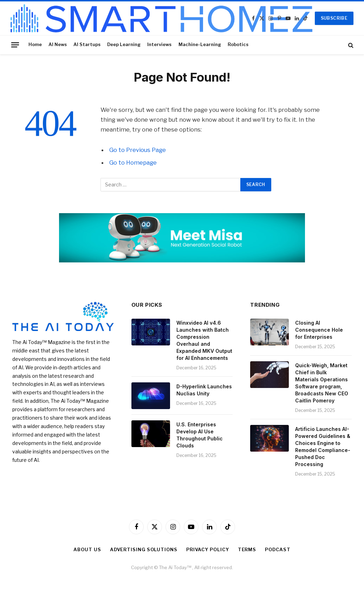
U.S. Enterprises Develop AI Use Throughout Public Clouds (200, 435)
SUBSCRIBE (334, 18)
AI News (58, 44)
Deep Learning (124, 44)
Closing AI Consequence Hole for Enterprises (319, 330)
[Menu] (15, 45)
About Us (87, 549)
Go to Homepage (133, 163)
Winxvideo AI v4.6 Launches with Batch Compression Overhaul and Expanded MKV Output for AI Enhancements (204, 340)
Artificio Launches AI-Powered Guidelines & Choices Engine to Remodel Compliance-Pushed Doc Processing (323, 447)
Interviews (159, 44)
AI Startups (87, 44)
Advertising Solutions (144, 549)
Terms (247, 549)
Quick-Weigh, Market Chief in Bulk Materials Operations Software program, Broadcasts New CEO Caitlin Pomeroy (322, 383)
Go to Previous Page (138, 150)
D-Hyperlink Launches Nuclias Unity (204, 390)
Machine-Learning (200, 44)
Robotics (238, 44)
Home (35, 44)
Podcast (278, 549)
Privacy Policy (208, 549)
